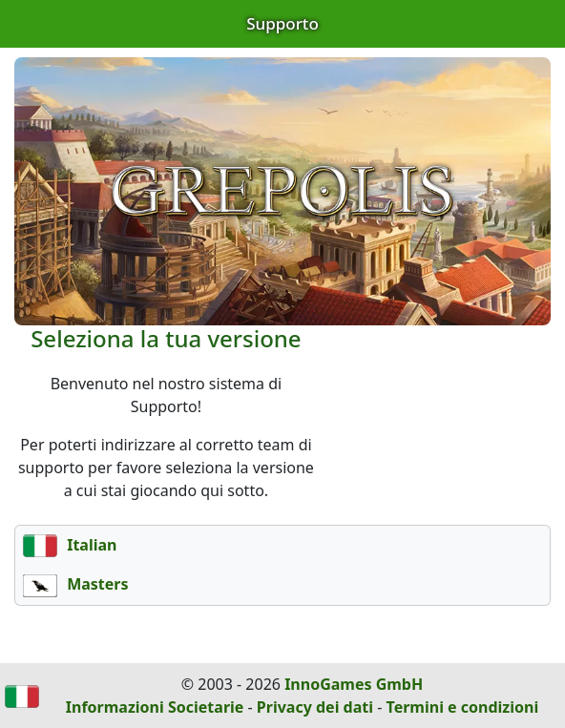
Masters (76, 584)
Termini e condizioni (463, 707)
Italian (70, 545)
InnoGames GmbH (354, 684)
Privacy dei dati (315, 707)
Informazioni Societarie (155, 707)
